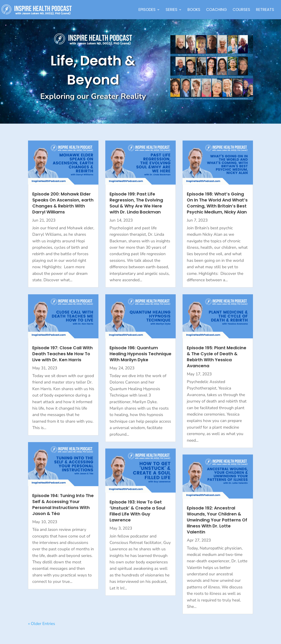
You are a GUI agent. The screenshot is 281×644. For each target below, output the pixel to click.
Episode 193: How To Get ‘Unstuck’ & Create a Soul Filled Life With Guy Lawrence (137, 511)
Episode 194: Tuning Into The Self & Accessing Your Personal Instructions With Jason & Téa (63, 505)
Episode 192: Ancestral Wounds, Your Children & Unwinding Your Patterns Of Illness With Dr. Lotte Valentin (217, 520)
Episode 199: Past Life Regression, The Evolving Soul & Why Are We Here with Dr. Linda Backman (136, 203)
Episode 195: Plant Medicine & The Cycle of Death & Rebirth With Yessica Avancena (217, 357)
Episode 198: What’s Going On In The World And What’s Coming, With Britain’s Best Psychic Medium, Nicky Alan (217, 203)
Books (194, 10)
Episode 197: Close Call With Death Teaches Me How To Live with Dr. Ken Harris (62, 354)
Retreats (265, 10)
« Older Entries (42, 624)
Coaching (216, 10)
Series (172, 10)
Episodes (147, 10)
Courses (241, 10)
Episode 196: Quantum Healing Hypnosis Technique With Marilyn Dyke (140, 354)
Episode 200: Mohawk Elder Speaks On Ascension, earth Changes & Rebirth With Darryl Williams (63, 203)
